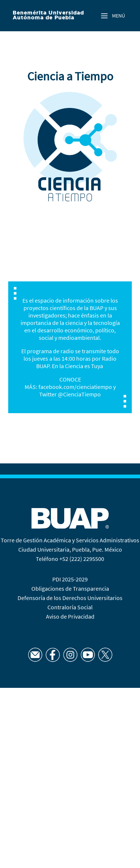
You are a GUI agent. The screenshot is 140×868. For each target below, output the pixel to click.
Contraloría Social (70, 607)
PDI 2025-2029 (70, 579)
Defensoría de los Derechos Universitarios (70, 598)
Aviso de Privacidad (70, 616)
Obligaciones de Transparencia (70, 588)
